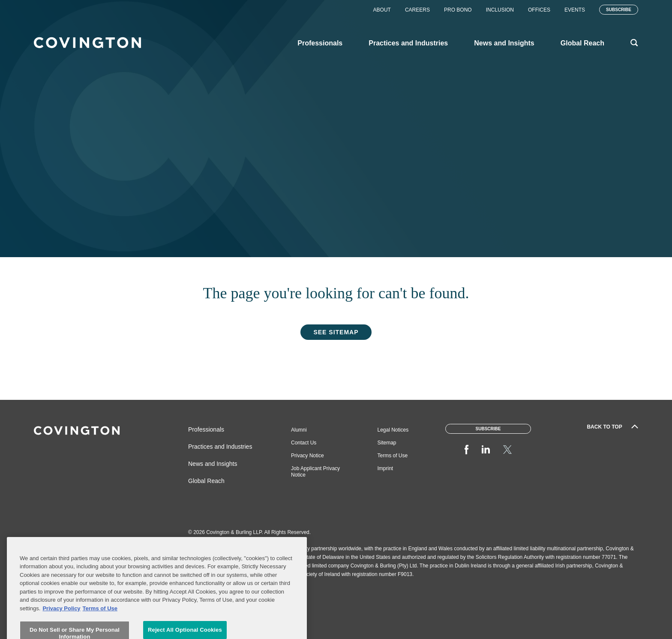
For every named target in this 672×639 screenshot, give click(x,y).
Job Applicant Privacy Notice (315, 472)
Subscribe (619, 10)
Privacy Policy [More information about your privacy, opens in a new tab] (61, 629)
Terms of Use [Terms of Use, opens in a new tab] (100, 629)
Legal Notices (393, 430)
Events (575, 10)
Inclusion (500, 10)
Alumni (299, 430)
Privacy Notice (307, 456)
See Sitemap (336, 332)
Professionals (206, 429)
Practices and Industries (220, 447)
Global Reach (206, 481)
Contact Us (304, 443)
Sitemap (387, 443)
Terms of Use (393, 456)
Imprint (385, 468)
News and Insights (213, 464)
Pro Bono (458, 10)
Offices (539, 10)
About (382, 10)
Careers (417, 10)
